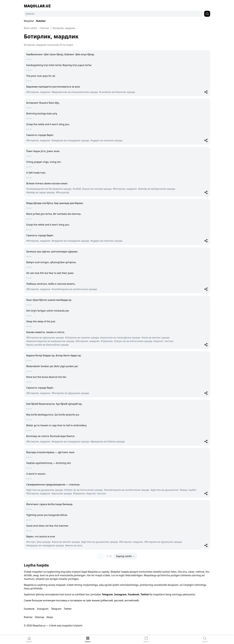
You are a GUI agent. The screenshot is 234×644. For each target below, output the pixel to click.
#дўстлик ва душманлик (165, 490)
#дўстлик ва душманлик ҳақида (45, 490)
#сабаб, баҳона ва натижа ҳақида (92, 189)
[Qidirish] (113, 14)
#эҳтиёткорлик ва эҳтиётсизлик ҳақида (74, 289)
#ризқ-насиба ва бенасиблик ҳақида (48, 345)
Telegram (107, 594)
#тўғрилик (107, 341)
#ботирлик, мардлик (38, 92)
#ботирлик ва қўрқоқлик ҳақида (45, 338)
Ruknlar (41, 21)
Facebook (134, 594)
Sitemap (40, 617)
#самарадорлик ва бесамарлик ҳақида (49, 189)
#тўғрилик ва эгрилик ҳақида (82, 338)
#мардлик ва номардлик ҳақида (70, 140)
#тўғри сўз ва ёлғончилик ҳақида (133, 341)
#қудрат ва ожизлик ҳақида (106, 140)
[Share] (206, 92)
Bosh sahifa (30, 28)
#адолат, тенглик (163, 341)
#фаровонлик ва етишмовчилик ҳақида (75, 92)
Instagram (120, 594)
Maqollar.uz (37, 6)
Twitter (145, 594)
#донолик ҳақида (62, 493)
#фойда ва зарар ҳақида (41, 192)
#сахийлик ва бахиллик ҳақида (117, 92)
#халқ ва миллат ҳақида (155, 338)
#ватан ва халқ (74, 545)
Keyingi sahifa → (125, 556)
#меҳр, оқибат (188, 490)
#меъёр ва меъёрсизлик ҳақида (157, 189)
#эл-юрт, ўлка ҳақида (38, 542)
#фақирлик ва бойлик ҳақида (108, 441)
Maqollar (29, 21)
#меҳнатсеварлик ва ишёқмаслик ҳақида (50, 341)
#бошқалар (63, 192)
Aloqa (50, 617)
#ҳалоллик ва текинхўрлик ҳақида (120, 338)
